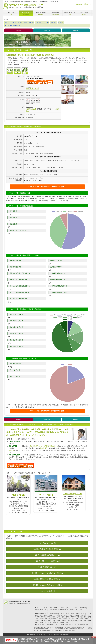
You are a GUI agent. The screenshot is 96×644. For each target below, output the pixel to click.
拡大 (90, 4)
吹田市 (89, 621)
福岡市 (62, 622)
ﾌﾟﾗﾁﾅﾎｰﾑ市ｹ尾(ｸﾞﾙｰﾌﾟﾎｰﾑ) (73, 494)
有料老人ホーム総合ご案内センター (26, 6)
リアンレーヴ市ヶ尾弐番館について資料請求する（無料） (48, 187)
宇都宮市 (37, 621)
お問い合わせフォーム (61, 630)
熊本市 (67, 622)
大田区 (89, 613)
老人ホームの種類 (72, 608)
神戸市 (42, 622)
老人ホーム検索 (48, 608)
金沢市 (52, 622)
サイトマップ (80, 610)
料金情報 (47, 30)
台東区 (83, 615)
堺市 (85, 621)
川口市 (81, 619)
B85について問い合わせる (20, 466)
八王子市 (73, 617)
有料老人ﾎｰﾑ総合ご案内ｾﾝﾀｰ (19, 603)
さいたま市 (75, 619)
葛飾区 (37, 615)
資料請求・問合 (11, 640)
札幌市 (53, 621)
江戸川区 (84, 613)
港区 (63, 617)
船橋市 (65, 619)
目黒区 (67, 617)
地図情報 (76, 30)
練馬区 (53, 617)
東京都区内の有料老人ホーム (56, 613)
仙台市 (58, 621)
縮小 (84, 4)
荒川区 (73, 613)
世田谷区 (77, 615)
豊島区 (43, 617)
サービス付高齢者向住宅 (81, 625)
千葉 (69, 619)
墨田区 (71, 615)
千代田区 (37, 617)
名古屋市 (64, 621)
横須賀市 (54, 619)
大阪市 (80, 621)
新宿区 (61, 615)
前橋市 (43, 621)
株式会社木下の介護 (32, 89)
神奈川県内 (44, 448)
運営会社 (72, 610)
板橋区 (78, 613)
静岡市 (70, 621)
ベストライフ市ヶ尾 (46, 495)
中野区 (48, 617)
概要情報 (18, 30)
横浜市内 (12, 450)
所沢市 (87, 619)
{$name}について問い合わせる (40, 82)
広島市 (57, 622)
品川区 (51, 615)
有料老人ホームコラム (60, 608)
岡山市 (47, 622)
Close (94, 637)
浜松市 (75, 621)
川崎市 (37, 619)
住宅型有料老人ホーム (51, 446)
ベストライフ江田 (18, 495)
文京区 (58, 617)
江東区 (46, 615)
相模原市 (47, 619)
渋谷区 (56, 615)
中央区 (88, 615)
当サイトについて (63, 610)
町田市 (79, 617)
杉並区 (66, 615)
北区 (41, 615)
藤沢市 (42, 619)
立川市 (84, 617)
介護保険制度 (82, 608)
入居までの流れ (53, 610)
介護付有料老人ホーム (35, 446)
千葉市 (60, 619)
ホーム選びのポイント (41, 610)
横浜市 (89, 617)
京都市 (37, 622)
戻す (87, 4)
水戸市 (48, 621)
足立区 (68, 613)
